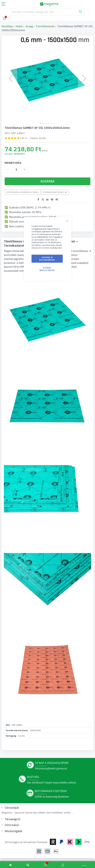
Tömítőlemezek (45, 26)
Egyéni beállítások (47, 269)
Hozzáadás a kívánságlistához (23, 192)
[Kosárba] (48, 181)
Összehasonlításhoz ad (55, 192)
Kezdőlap (7, 26)
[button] (41, 124)
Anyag (29, 26)
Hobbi (19, 26)
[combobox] (47, 12)
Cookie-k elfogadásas (47, 258)
